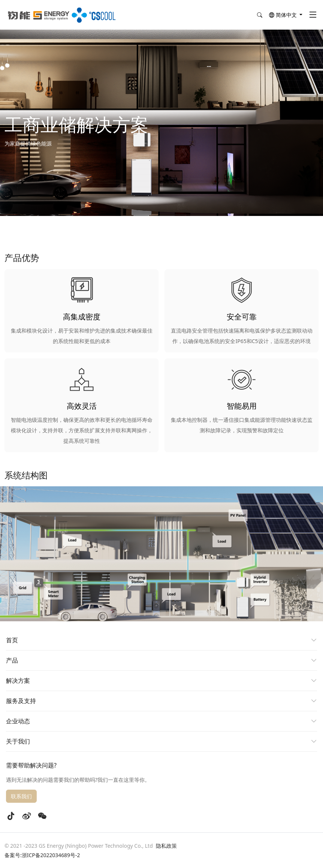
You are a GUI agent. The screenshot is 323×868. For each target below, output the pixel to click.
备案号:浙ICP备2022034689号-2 (42, 855)
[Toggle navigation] (313, 15)
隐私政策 (166, 846)
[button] (286, 15)
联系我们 (21, 796)
